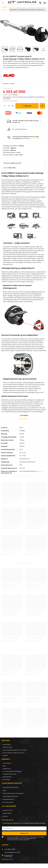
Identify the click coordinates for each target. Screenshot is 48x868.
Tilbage (3, 10)
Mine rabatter (7, 777)
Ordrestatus (7, 745)
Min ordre (6, 740)
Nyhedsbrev (7, 780)
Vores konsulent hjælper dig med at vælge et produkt (26, 137)
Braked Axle (26, 419)
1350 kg (21, 146)
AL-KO (12, 84)
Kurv (4, 766)
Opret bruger (7, 763)
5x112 (19, 152)
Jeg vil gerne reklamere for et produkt (15, 750)
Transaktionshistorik (10, 774)
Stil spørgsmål (10, 168)
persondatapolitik (25, 840)
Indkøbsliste (7, 769)
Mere (42, 471)
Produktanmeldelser (12, 163)
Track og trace (8, 747)
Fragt (5, 790)
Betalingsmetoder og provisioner (13, 793)
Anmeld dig (24, 833)
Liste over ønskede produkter (12, 771)
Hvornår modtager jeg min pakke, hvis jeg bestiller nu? (25, 121)
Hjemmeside (13, 10)
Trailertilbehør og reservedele (27, 10)
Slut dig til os (8, 820)
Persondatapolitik (8, 799)
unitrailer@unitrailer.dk (12, 852)
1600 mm (13, 148)
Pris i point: (16, 129)
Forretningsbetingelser (10, 796)
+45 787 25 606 (34, 138)
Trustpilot (4, 7)
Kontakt (5, 756)
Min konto (6, 759)
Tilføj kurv (27, 106)
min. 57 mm (19, 155)
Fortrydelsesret (8, 802)
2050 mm (13, 150)
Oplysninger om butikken (10, 787)
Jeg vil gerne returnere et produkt (14, 753)
